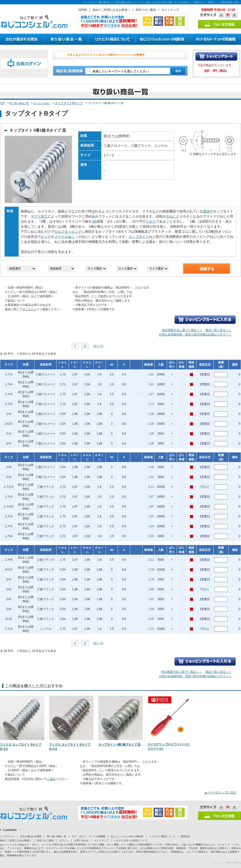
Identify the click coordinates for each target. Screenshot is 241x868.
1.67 (151, 394)
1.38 (151, 444)
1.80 (151, 589)
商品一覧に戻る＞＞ (218, 330)
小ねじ (171, 216)
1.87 (151, 497)
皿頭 (206, 211)
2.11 (151, 487)
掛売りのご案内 (146, 10)
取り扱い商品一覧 (19, 103)
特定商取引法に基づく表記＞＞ (182, 330)
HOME (83, 10)
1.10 (151, 629)
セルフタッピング (68, 231)
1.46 (151, 467)
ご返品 (51, 779)
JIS (94, 221)
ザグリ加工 (39, 216)
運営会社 (186, 836)
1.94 (151, 526)
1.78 (151, 570)
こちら (29, 309)
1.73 (151, 404)
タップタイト (139, 237)
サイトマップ (170, 10)
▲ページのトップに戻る (220, 792)
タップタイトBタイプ (69, 103)
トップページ (7, 836)
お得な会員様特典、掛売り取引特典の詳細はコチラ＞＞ (195, 334)
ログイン (64, 840)
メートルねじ (65, 237)
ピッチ (46, 237)
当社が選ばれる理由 (31, 836)
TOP (2, 103)
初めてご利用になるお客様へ (111, 10)
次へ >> (98, 346)
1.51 (151, 477)
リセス (151, 221)
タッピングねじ (42, 103)
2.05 (151, 619)
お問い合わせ (81, 840)
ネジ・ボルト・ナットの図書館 (89, 836)
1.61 (151, 374)
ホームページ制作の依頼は (227, 863)
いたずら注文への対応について (131, 840)
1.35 (151, 414)
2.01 (151, 536)
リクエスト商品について (162, 836)
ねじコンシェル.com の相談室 (127, 836)
